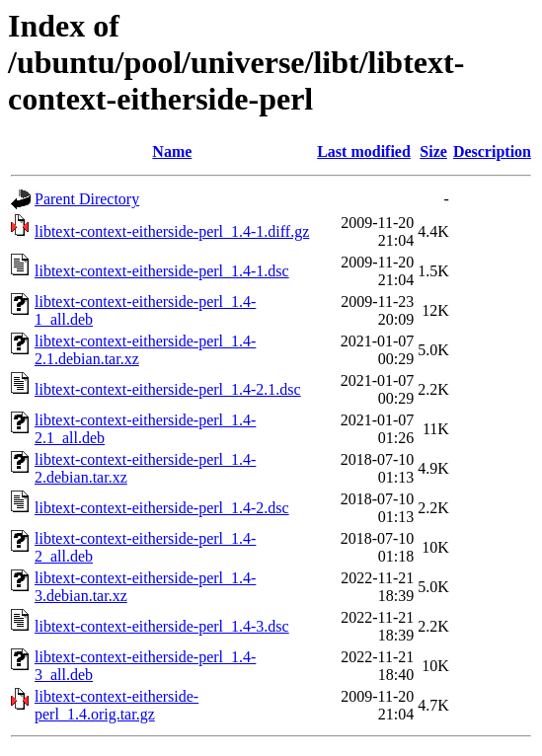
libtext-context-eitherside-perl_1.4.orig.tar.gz (116, 705)
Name (172, 151)
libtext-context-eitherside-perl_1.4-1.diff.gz (172, 231)
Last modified (364, 151)
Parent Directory (87, 199)
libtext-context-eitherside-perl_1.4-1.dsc (162, 271)
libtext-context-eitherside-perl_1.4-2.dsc (162, 508)
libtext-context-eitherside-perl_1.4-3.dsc (162, 626)
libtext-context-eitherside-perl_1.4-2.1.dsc (168, 389)
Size (433, 151)
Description (492, 151)
